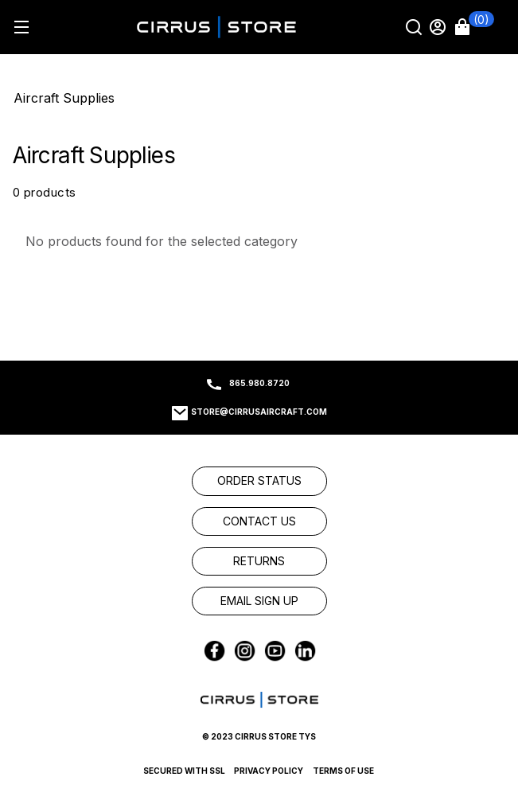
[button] (474, 27)
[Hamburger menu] (21, 27)
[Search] (415, 27)
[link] (259, 481)
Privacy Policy (269, 771)
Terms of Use (343, 771)
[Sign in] (439, 27)
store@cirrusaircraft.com (259, 412)
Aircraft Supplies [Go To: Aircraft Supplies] (64, 98)
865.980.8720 (259, 383)
